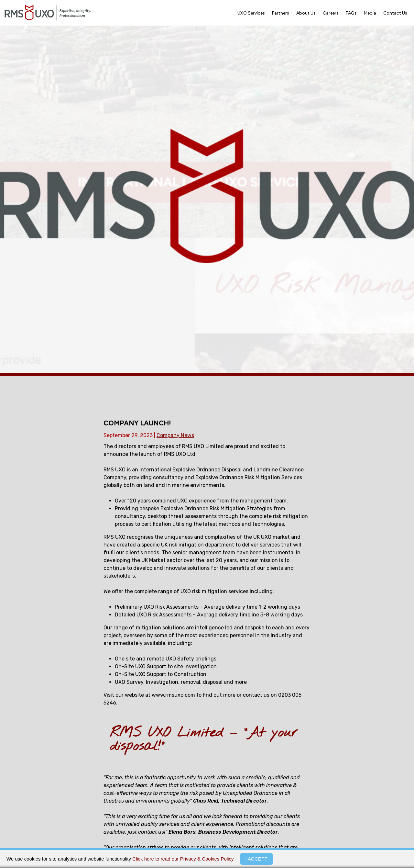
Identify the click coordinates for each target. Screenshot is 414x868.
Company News (175, 435)
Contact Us (395, 13)
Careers (331, 13)
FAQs (351, 13)
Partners (281, 13)
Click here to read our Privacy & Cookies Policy (183, 859)
